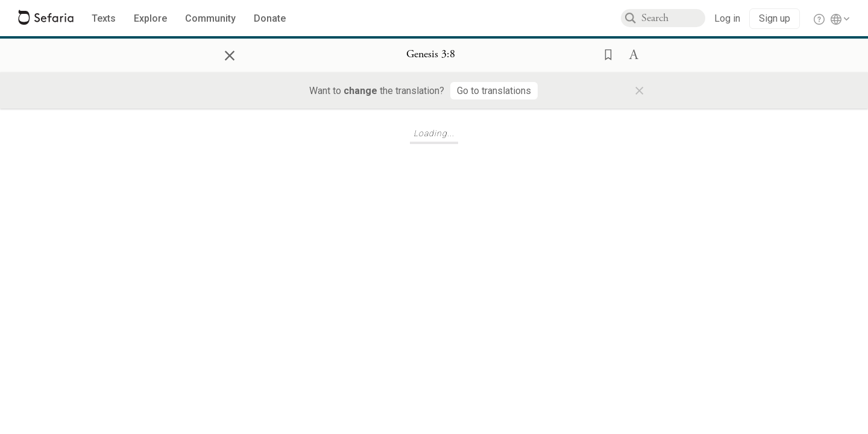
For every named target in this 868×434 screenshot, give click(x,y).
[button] (605, 54)
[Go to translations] (494, 91)
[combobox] (673, 18)
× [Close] (230, 54)
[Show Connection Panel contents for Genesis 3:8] (431, 55)
